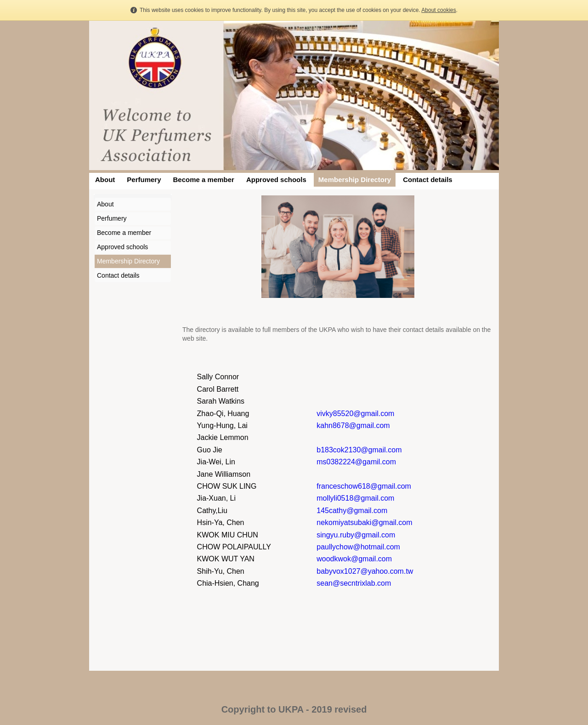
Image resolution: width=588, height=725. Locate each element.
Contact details (428, 180)
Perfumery (144, 180)
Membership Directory (355, 180)
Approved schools (276, 180)
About (105, 180)
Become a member (204, 180)
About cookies (438, 10)
